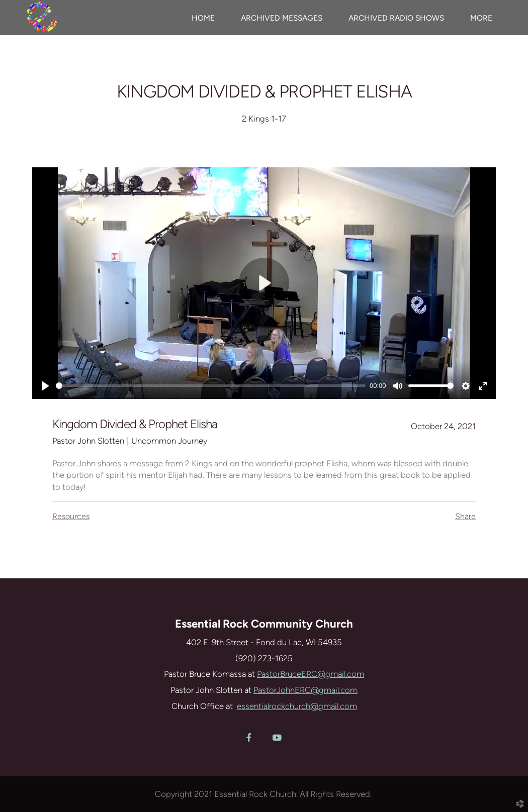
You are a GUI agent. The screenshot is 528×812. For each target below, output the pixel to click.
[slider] (211, 386)
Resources (71, 516)
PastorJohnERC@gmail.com (305, 690)
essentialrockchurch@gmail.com (297, 706)
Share (465, 516)
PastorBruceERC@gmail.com (311, 674)
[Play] (45, 386)
